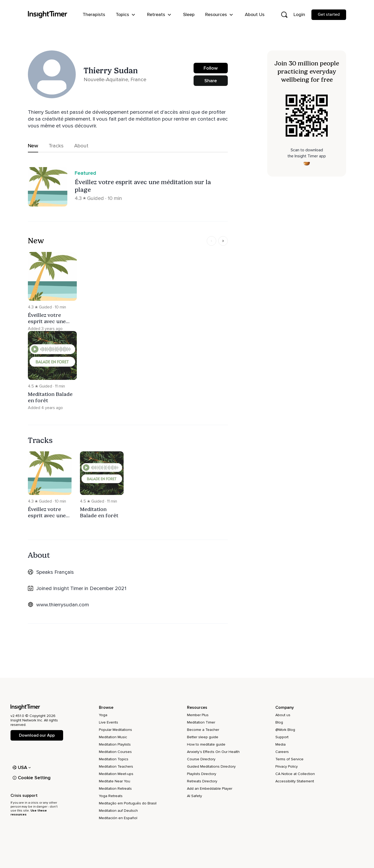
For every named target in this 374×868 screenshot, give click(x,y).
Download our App (37, 735)
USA (22, 767)
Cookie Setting (32, 778)
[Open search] (284, 15)
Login (299, 14)
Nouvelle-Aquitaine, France (115, 80)
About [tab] (81, 146)
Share (211, 81)
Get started (329, 14)
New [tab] (33, 146)
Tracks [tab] (56, 146)
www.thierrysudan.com (63, 605)
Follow (211, 68)
